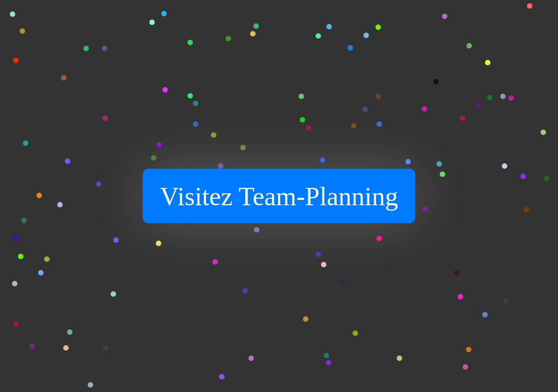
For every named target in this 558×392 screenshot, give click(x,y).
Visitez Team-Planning (279, 196)
